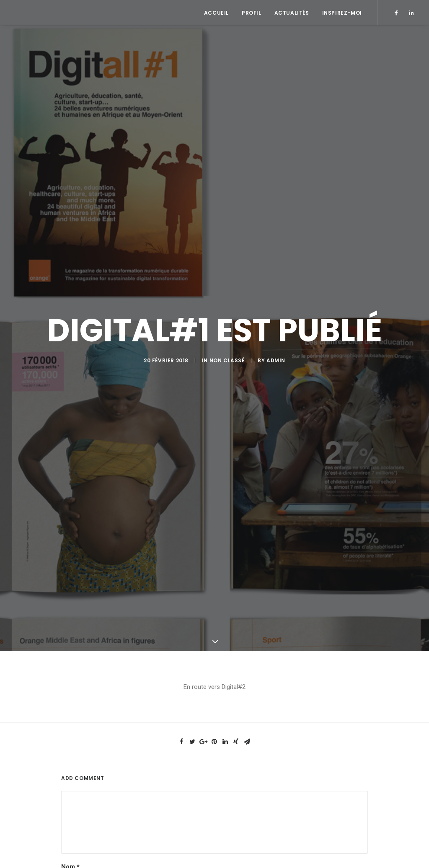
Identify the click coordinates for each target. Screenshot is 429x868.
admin (276, 355)
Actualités (292, 13)
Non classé (227, 355)
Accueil (216, 13)
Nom (70, 855)
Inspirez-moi (342, 13)
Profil (252, 13)
